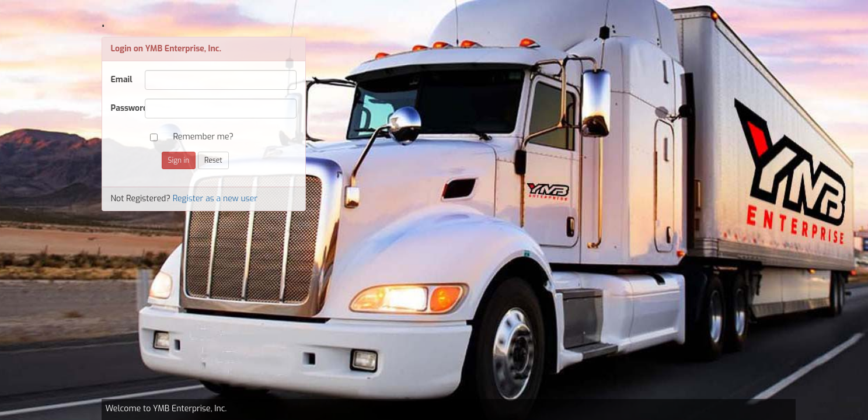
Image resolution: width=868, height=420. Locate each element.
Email (122, 80)
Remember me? (204, 137)
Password (123, 108)
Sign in (179, 160)
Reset (213, 160)
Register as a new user (215, 199)
